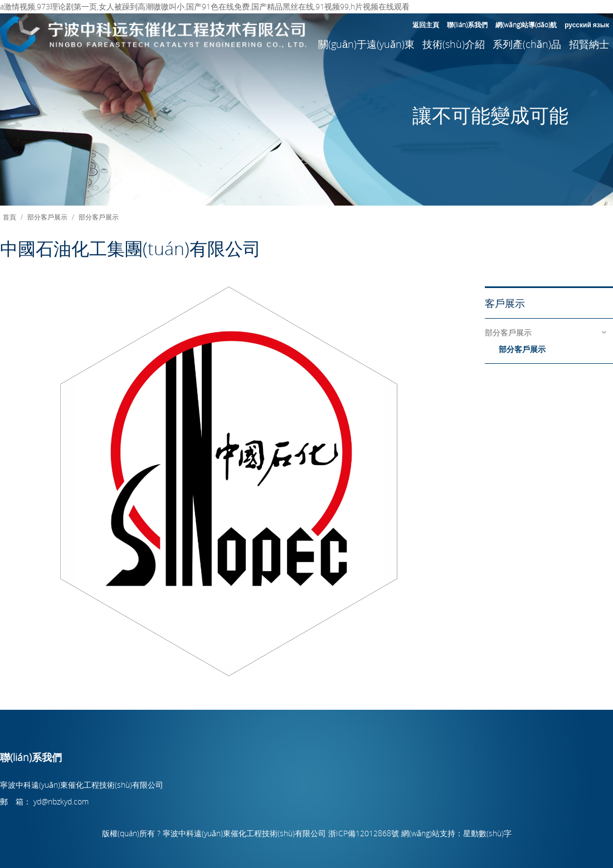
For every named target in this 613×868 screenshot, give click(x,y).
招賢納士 (589, 44)
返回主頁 (426, 25)
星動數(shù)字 (487, 833)
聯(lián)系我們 (467, 25)
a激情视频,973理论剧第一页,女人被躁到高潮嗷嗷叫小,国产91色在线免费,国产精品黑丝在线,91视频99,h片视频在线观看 (205, 6)
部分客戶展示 (47, 217)
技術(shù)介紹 (454, 44)
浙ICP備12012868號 (364, 833)
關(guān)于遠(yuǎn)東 (366, 44)
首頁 (9, 217)
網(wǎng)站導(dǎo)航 (526, 25)
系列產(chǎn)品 (527, 44)
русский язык (587, 25)
